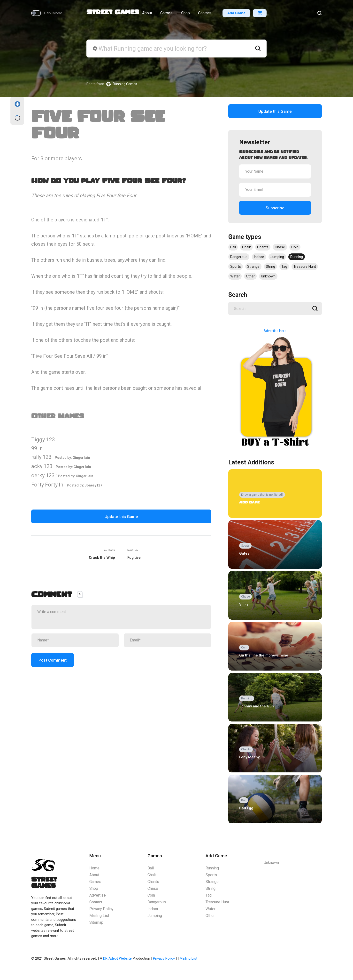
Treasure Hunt (305, 267)
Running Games (125, 84)
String (270, 267)
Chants (263, 247)
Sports (236, 267)
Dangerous (239, 257)
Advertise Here (275, 331)
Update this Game (121, 517)
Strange (253, 267)
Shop (185, 15)
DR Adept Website (117, 958)
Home (94, 868)
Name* (43, 640)
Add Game (237, 15)
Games (166, 15)
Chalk (246, 247)
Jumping (277, 257)
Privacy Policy (101, 909)
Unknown (268, 276)
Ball (233, 247)
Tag (284, 267)
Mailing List (99, 916)
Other (250, 276)
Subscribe (275, 208)
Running (297, 257)
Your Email (254, 190)
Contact (206, 15)
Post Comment (53, 660)
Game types (245, 237)
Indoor (259, 257)
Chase (280, 247)
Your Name (254, 171)
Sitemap (96, 922)
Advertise (98, 895)
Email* (135, 640)
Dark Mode (52, 15)
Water (235, 276)
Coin (295, 247)
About (146, 15)
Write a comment (52, 612)
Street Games (113, 14)
